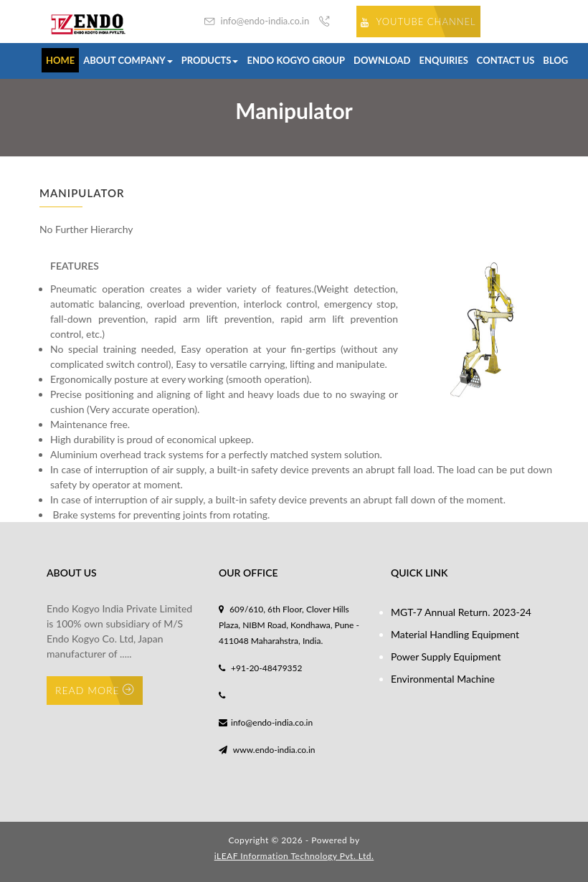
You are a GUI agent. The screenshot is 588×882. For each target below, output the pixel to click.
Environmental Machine (443, 679)
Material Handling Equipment (455, 634)
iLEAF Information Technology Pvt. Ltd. (294, 856)
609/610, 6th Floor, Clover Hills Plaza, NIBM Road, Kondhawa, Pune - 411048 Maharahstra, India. (289, 625)
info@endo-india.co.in (257, 21)
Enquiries (444, 60)
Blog (555, 60)
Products (210, 60)
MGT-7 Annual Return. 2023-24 (461, 612)
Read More (95, 690)
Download (382, 60)
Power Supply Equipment (446, 656)
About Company (128, 60)
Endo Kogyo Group (296, 60)
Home (60, 60)
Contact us (506, 60)
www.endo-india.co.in (267, 750)
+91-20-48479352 (260, 668)
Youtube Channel (418, 22)
